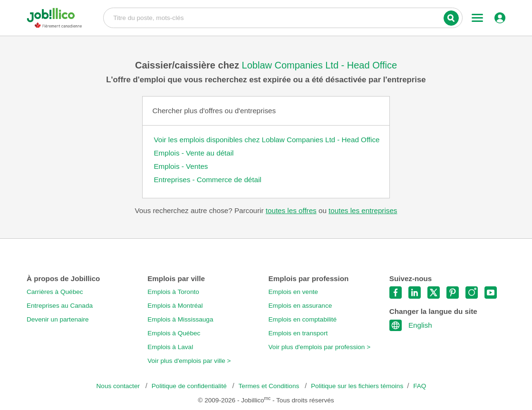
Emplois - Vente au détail (193, 153)
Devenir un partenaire (58, 319)
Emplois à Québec (174, 333)
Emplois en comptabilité (303, 319)
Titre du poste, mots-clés (283, 17)
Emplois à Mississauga (180, 319)
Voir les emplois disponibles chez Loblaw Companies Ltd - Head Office (266, 140)
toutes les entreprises (363, 210)
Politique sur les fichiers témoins (357, 386)
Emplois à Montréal (175, 306)
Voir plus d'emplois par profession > (320, 347)
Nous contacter (119, 386)
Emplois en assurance (300, 306)
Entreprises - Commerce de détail (207, 180)
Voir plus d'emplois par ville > (189, 361)
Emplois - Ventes (181, 166)
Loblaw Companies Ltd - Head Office (319, 65)
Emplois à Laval (170, 347)
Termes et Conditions (270, 386)
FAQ (420, 386)
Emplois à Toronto (173, 292)
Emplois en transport (298, 333)
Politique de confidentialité (190, 386)
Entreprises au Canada (60, 306)
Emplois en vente (293, 292)
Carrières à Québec (55, 292)
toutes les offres (291, 210)
